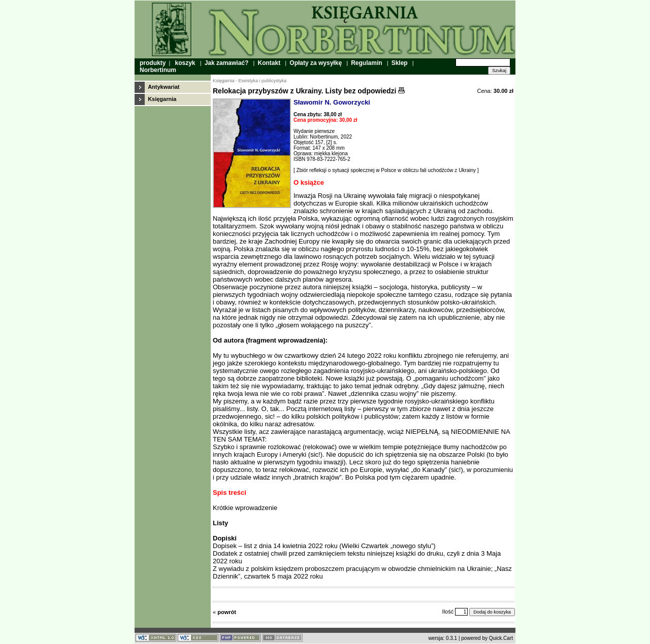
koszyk (185, 63)
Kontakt (269, 63)
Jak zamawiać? (227, 63)
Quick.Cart (501, 638)
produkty (153, 63)
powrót (227, 612)
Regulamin (366, 63)
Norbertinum (158, 70)
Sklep (400, 63)
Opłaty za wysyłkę (316, 63)
